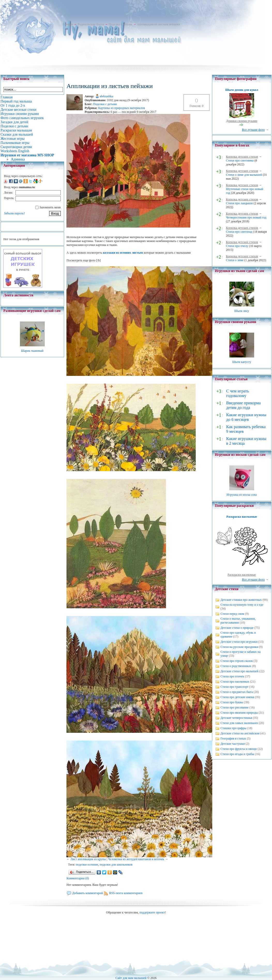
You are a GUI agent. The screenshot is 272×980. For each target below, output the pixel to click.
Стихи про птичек (232, 676)
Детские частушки (233, 744)
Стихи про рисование (235, 707)
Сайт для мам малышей (131, 978)
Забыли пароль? (14, 213)
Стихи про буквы (232, 702)
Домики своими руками (242, 121)
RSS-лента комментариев (126, 893)
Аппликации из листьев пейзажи (158, 24)
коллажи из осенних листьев (123, 253)
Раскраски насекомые (242, 575)
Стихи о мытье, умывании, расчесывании (238, 621)
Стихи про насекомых (235, 682)
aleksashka (107, 96)
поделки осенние (87, 865)
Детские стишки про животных (241, 600)
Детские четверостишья (236, 718)
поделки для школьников (116, 865)
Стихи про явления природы (239, 713)
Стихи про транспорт (235, 687)
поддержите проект (152, 912)
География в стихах (233, 738)
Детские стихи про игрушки (239, 642)
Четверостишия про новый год (246, 217)
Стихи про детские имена (237, 697)
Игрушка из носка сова (242, 495)
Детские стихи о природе (237, 628)
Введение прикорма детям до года (243, 405)
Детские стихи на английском (240, 733)
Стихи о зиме (235, 260)
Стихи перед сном (232, 614)
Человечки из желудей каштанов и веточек (136, 859)
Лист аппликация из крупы (88, 859)
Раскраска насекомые (242, 517)
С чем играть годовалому (238, 393)
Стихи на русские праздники (239, 647)
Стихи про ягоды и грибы (237, 754)
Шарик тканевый (32, 351)
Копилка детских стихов (242, 157)
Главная (68, 24)
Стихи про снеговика (240, 160)
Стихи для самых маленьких (239, 723)
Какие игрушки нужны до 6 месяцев (246, 417)
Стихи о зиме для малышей (244, 175)
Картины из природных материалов (122, 108)
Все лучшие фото (253, 130)
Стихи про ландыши (239, 203)
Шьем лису (242, 311)
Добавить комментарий (88, 893)
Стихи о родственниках (236, 666)
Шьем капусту (242, 362)
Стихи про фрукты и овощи (239, 749)
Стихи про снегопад (239, 232)
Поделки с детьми (120, 24)
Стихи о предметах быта (237, 692)
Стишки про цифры (233, 728)
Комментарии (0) (78, 878)
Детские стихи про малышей (240, 671)
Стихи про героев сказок (237, 661)
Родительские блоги (91, 24)
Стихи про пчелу (237, 246)
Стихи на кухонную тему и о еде (242, 605)
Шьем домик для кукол (242, 90)
